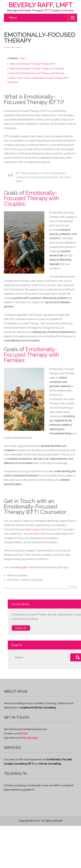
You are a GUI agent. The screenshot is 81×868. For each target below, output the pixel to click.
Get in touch (33, 529)
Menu (13, 18)
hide (22, 58)
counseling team (19, 567)
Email (24, 575)
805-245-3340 (29, 738)
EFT (6, 136)
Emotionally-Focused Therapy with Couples (32, 198)
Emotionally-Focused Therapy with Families (32, 355)
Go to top (73, 586)
